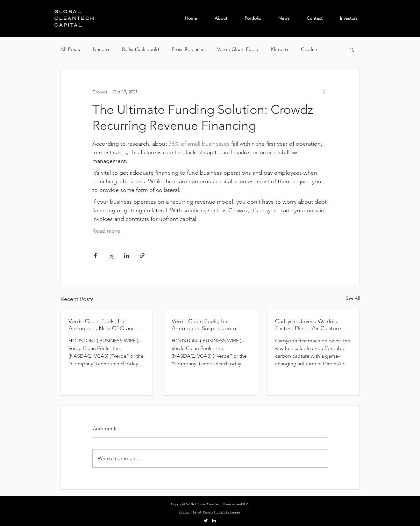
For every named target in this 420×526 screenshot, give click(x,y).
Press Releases (188, 49)
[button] (352, 49)
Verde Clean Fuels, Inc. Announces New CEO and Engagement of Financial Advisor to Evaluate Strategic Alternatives (105, 325)
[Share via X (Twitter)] (111, 256)
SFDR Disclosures (228, 512)
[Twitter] (206, 521)
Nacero (101, 49)
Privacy (208, 512)
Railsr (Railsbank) (140, 49)
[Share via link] (142, 256)
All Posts (70, 49)
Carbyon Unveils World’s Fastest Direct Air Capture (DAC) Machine (308, 325)
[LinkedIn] (214, 521)
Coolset (310, 49)
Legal (197, 512)
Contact (185, 512)
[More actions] (324, 92)
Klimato (279, 49)
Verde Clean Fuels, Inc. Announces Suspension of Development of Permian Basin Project (205, 325)
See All (353, 298)
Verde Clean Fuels (238, 49)
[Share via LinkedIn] (127, 256)
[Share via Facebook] (95, 256)
